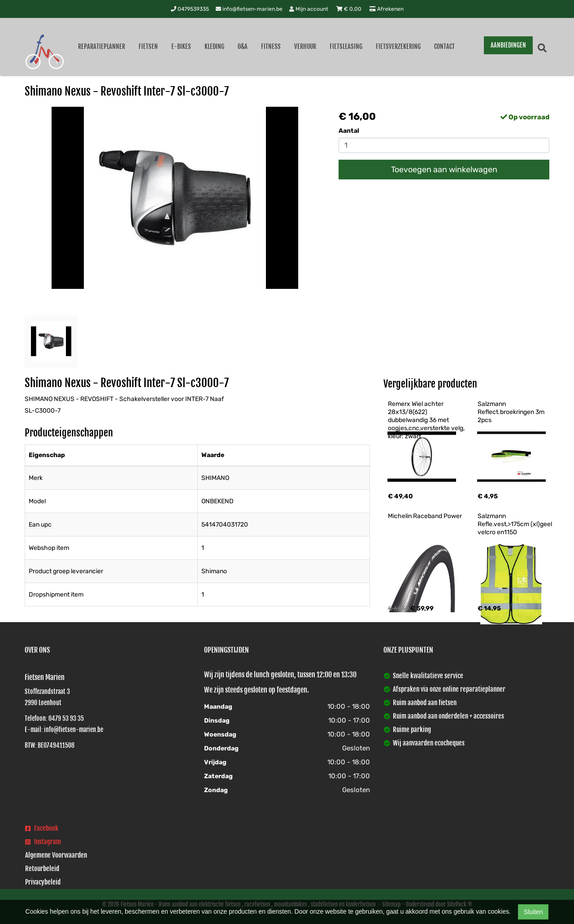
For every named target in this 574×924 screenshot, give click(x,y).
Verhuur (305, 46)
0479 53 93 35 (66, 718)
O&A (243, 46)
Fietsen (148, 46)
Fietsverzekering (398, 46)
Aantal (349, 131)
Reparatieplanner (102, 46)
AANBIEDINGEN (508, 45)
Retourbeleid (42, 869)
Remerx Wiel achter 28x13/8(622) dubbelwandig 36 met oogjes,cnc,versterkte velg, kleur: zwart (427, 420)
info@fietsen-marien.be (249, 9)
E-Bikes (181, 46)
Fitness (271, 46)
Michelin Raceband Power (425, 516)
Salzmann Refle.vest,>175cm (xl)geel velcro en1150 (515, 524)
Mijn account (309, 9)
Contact (444, 46)
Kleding (214, 46)
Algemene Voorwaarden (56, 855)
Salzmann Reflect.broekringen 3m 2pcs (512, 412)
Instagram (43, 842)
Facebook (42, 828)
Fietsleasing (346, 46)
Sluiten (533, 912)
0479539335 (190, 9)
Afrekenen (387, 9)
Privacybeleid (43, 882)
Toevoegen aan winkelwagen (444, 170)
